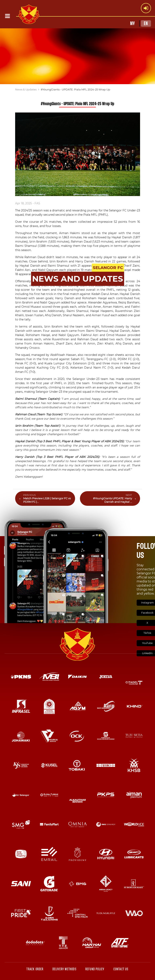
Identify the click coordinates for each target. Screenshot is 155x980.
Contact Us (121, 969)
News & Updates (26, 89)
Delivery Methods (64, 969)
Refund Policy (95, 969)
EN (146, 23)
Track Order (35, 969)
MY (132, 23)
